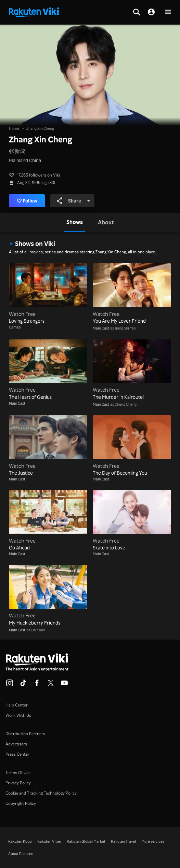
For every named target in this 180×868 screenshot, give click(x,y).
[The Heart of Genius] (48, 370)
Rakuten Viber (49, 841)
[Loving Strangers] (48, 294)
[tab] (75, 222)
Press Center (17, 754)
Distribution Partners (25, 734)
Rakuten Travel (123, 841)
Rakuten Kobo (20, 841)
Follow (27, 201)
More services (153, 841)
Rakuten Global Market (86, 841)
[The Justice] (48, 446)
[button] (168, 12)
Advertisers (16, 744)
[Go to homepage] (34, 12)
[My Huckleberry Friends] (48, 595)
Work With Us (18, 715)
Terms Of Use (18, 773)
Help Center (17, 705)
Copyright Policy (21, 803)
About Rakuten (21, 854)
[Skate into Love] (132, 521)
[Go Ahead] (48, 521)
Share (74, 201)
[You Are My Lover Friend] (132, 294)
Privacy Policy (18, 783)
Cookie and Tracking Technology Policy (41, 793)
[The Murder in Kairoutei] (132, 370)
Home (14, 128)
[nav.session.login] (151, 12)
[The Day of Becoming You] (132, 446)
